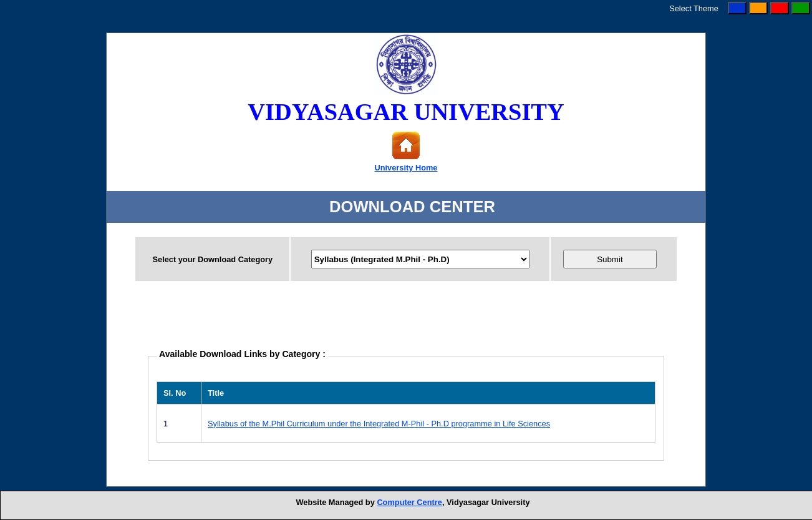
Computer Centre (409, 502)
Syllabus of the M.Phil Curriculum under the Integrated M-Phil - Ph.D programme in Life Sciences (379, 424)
